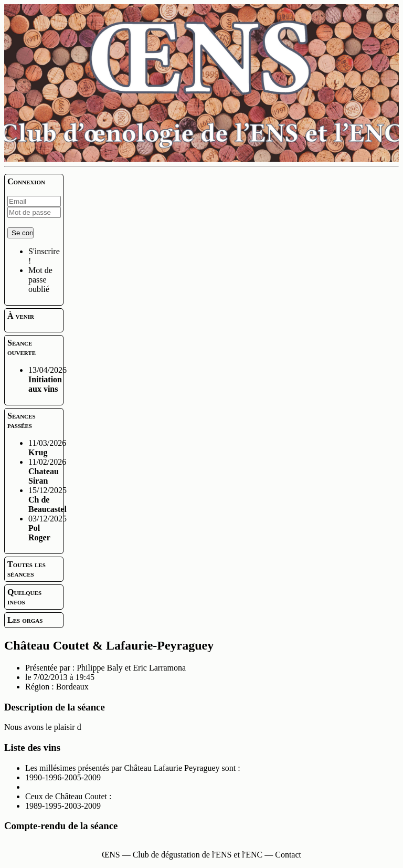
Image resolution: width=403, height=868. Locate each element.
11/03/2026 (47, 448)
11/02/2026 (47, 471)
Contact (288, 855)
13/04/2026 (47, 379)
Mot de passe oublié (40, 280)
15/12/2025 (47, 500)
